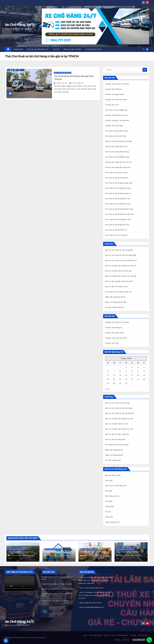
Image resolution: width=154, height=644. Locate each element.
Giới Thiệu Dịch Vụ (112, 496)
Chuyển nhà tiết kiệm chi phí (116, 115)
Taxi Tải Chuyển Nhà (113, 307)
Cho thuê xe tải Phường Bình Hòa (118, 219)
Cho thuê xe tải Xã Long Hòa (116, 235)
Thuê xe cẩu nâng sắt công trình (118, 167)
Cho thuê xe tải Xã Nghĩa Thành (117, 157)
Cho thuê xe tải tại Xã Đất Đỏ (117, 178)
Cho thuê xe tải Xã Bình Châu (117, 131)
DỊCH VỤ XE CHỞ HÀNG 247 (38, 49)
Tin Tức (56, 49)
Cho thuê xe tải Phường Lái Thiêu (118, 188)
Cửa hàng (109, 480)
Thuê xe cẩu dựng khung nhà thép (118, 141)
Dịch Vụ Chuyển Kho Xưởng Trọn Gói (119, 266)
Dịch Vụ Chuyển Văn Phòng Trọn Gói (119, 276)
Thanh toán (110, 506)
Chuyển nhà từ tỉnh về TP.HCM (117, 84)
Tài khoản (109, 501)
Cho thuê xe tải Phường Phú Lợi (117, 199)
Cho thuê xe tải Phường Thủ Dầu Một (120, 214)
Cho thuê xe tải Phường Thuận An (118, 193)
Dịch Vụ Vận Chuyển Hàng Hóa (63, 73)
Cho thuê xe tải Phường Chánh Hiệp (119, 209)
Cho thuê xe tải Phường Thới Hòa (118, 204)
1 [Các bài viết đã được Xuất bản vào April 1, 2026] (120, 367)
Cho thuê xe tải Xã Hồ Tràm (116, 136)
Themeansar (41, 638)
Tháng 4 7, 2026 (16, 555)
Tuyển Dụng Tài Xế (93, 49)
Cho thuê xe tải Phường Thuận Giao (119, 183)
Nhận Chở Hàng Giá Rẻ (114, 302)
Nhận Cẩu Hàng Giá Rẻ (114, 297)
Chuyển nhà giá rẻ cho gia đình (117, 120)
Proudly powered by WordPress (15, 638)
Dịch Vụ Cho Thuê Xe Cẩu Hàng (117, 250)
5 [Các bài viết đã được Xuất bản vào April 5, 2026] (144, 367)
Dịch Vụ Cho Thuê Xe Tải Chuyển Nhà (120, 260)
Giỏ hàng (109, 491)
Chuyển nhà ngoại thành (115, 94)
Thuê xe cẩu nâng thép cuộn (116, 146)
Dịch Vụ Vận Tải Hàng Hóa (115, 287)
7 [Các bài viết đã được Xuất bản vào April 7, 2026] (114, 371)
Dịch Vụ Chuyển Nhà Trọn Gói (117, 271)
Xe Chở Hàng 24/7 (19, 25)
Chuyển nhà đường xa (114, 89)
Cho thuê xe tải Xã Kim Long (116, 173)
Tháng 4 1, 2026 (124, 555)
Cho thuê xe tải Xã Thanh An (116, 230)
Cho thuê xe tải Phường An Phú (117, 225)
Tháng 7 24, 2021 (62, 83)
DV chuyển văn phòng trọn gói (117, 292)
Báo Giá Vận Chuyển (72, 49)
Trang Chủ (18, 49)
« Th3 (107, 389)
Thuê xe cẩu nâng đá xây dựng (117, 152)
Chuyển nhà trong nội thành (116, 100)
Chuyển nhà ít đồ (112, 105)
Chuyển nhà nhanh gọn (114, 126)
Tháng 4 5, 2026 (52, 555)
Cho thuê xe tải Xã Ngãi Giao (116, 110)
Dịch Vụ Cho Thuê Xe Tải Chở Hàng (119, 255)
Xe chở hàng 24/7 (77, 83)
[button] (144, 49)
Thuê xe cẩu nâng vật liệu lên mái (118, 162)
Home (85, 635)
